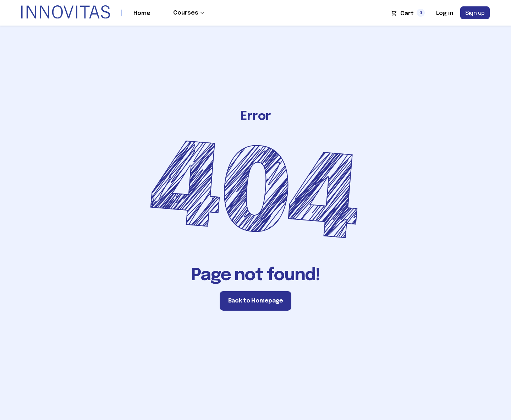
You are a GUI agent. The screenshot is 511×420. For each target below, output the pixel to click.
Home (142, 13)
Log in (445, 13)
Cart (407, 14)
